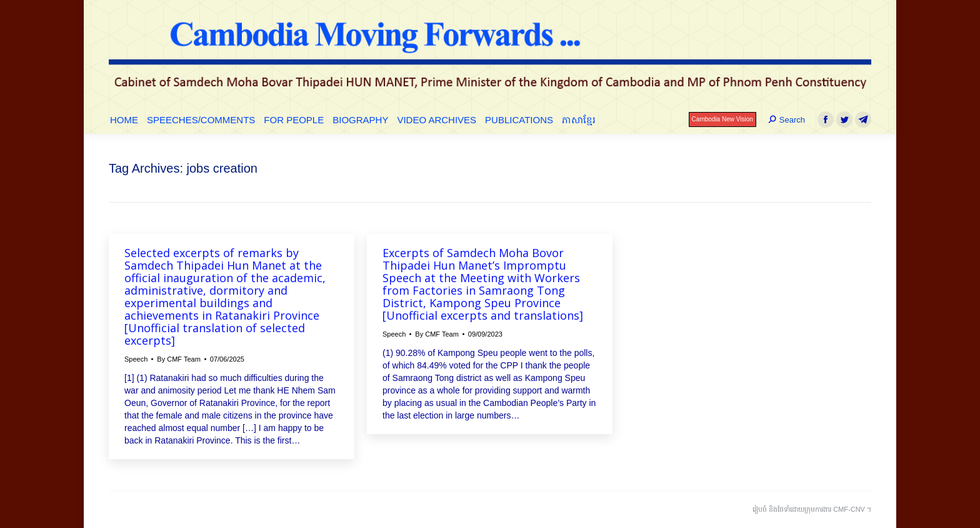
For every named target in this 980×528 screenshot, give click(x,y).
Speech (136, 359)
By (179, 359)
